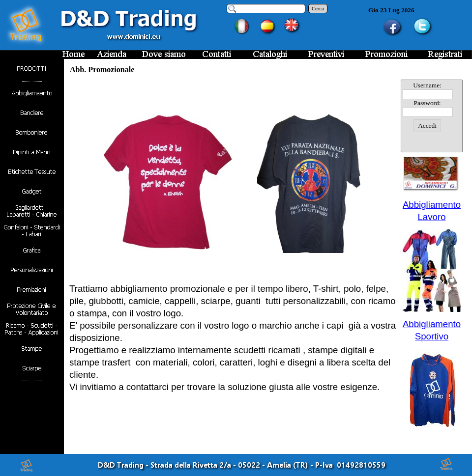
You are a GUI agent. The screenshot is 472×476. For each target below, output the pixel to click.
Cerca (318, 9)
